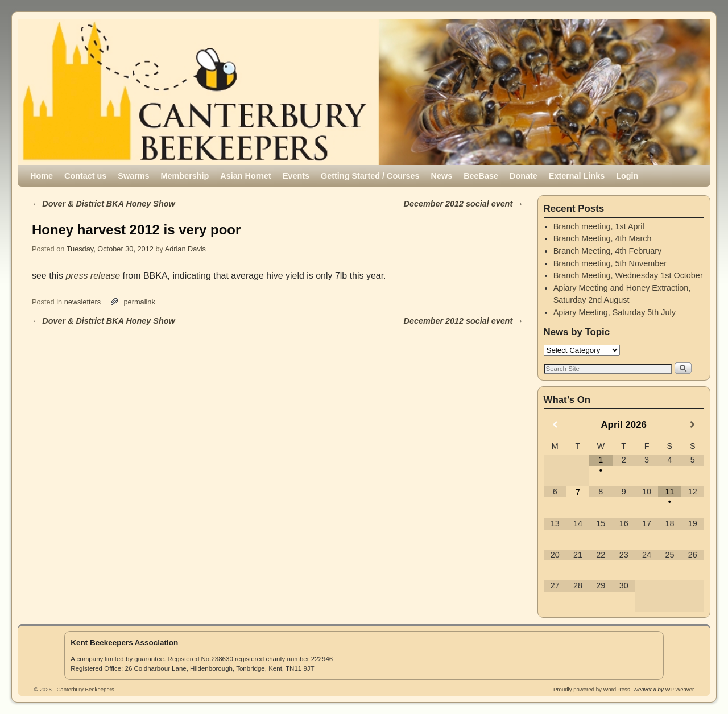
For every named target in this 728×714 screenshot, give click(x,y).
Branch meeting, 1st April (599, 226)
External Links (577, 176)
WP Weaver (679, 689)
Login (627, 176)
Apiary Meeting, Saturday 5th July (615, 312)
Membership (185, 176)
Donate (524, 176)
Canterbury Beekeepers (155, 58)
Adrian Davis (185, 249)
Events (296, 176)
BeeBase (481, 176)
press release (93, 276)
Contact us (85, 176)
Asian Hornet (246, 176)
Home (42, 176)
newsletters (83, 302)
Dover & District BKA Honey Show (104, 204)
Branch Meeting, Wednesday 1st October (628, 275)
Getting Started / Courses (370, 176)
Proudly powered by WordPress (592, 689)
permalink (140, 302)
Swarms (133, 176)
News (442, 176)
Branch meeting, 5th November (610, 263)
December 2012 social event (464, 204)
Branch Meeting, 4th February (607, 251)
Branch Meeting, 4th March (603, 238)
